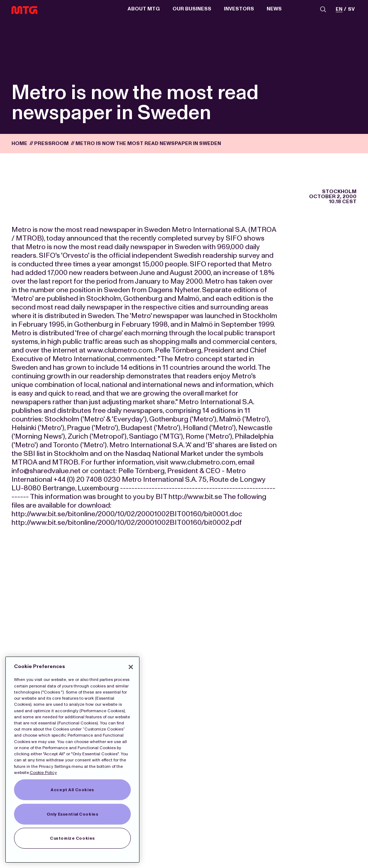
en (339, 10)
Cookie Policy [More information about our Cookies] (43, 773)
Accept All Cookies (72, 790)
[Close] (131, 667)
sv (351, 10)
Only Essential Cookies (73, 814)
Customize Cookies (72, 838)
